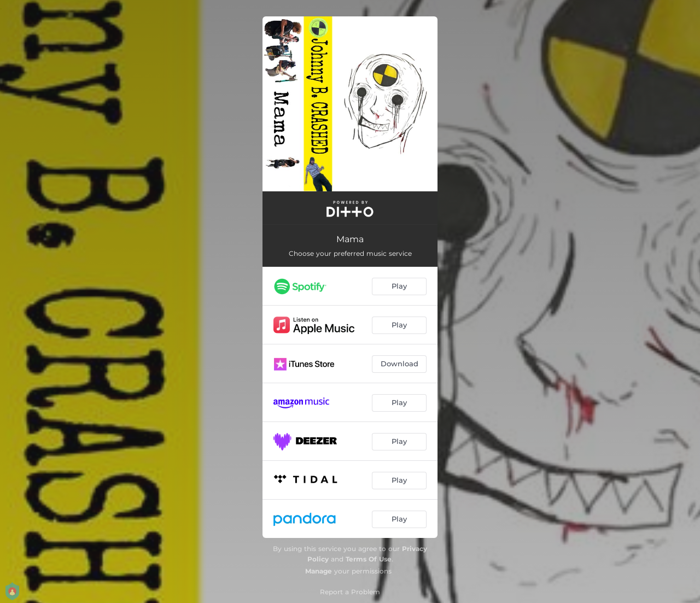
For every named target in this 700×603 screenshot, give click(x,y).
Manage (319, 571)
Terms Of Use (369, 559)
